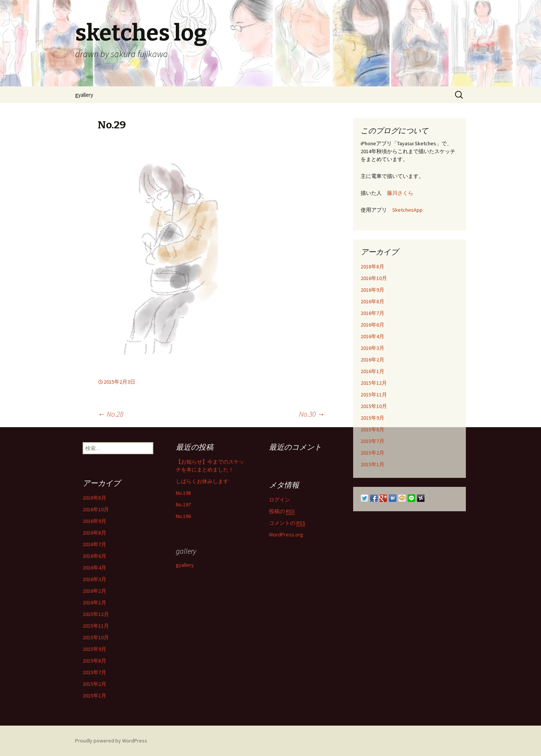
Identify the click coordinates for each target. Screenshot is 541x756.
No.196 (183, 516)
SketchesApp (407, 210)
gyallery (84, 95)
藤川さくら (400, 193)
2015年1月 (373, 464)
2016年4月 (373, 336)
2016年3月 (373, 348)
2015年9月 (373, 418)
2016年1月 (373, 371)
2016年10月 (374, 278)
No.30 (312, 414)
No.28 (110, 414)
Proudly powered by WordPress (111, 741)
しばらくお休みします (202, 481)
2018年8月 (373, 267)
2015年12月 (374, 383)
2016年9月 (373, 290)
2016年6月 (373, 325)
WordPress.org (286, 535)
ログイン (280, 500)
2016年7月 (373, 313)
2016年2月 (373, 360)
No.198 (183, 493)
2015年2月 (373, 453)
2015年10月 (374, 406)
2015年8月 (373, 429)
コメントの (287, 523)
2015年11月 (374, 395)
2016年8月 (373, 301)
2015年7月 (373, 441)
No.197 (183, 505)
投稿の (282, 511)
